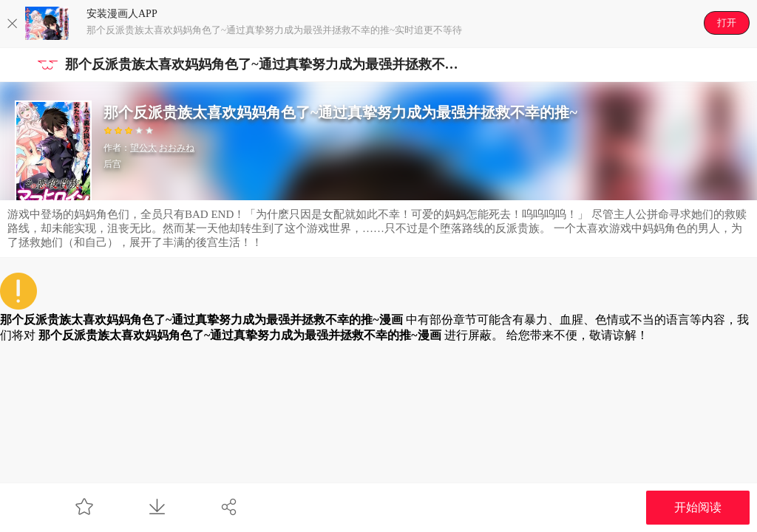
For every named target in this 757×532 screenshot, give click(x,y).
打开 (727, 23)
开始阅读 (698, 507)
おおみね (177, 148)
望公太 (143, 148)
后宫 (112, 164)
